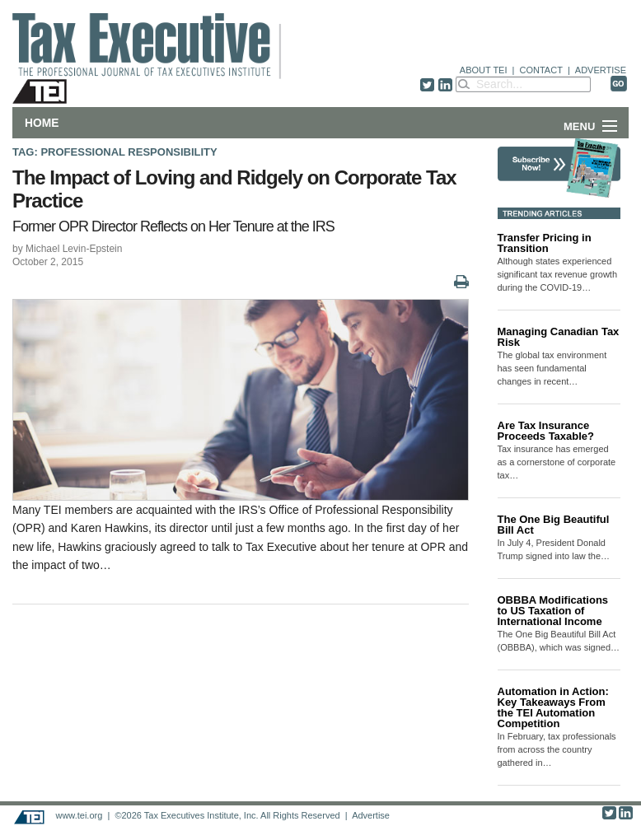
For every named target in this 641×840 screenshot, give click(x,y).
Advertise (371, 815)
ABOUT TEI (484, 70)
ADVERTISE (601, 70)
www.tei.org (79, 815)
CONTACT (541, 70)
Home (42, 123)
